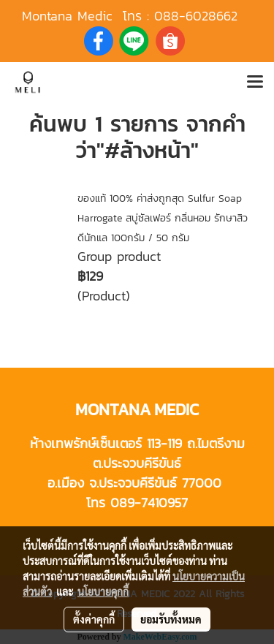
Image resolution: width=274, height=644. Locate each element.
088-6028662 (196, 16)
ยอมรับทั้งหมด (171, 619)
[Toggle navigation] (255, 83)
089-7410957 (149, 503)
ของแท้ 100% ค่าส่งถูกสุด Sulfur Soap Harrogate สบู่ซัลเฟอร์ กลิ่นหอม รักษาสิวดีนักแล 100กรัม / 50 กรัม (163, 218)
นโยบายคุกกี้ (103, 591)
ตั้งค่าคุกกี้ (94, 619)
